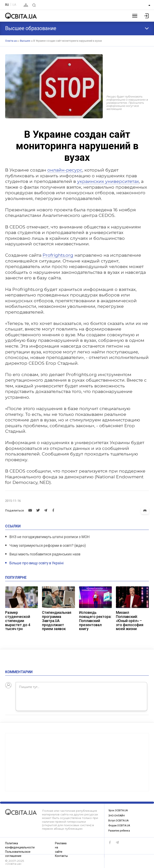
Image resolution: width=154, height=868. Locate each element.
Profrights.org (58, 255)
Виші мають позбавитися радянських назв (45, 554)
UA (14, 5)
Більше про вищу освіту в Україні (37, 563)
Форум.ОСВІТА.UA (120, 825)
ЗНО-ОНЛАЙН (117, 814)
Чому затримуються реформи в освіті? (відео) (48, 546)
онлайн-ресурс (65, 170)
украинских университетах (108, 181)
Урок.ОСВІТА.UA (119, 809)
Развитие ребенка (121, 830)
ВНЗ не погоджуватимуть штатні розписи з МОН (50, 537)
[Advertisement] (77, 760)
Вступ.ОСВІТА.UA (119, 820)
